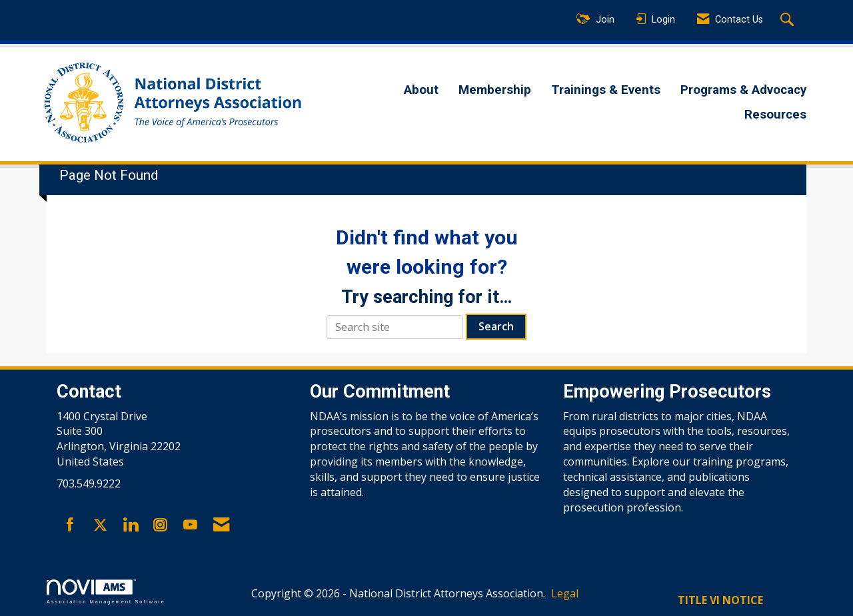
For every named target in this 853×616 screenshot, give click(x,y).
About (421, 90)
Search (496, 326)
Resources (775, 115)
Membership (495, 90)
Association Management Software (106, 592)
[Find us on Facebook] (70, 525)
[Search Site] (789, 21)
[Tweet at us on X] (100, 525)
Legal (565, 593)
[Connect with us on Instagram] (160, 525)
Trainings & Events (606, 90)
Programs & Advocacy (743, 90)
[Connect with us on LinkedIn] (130, 525)
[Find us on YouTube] (190, 525)
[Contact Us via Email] (221, 525)
